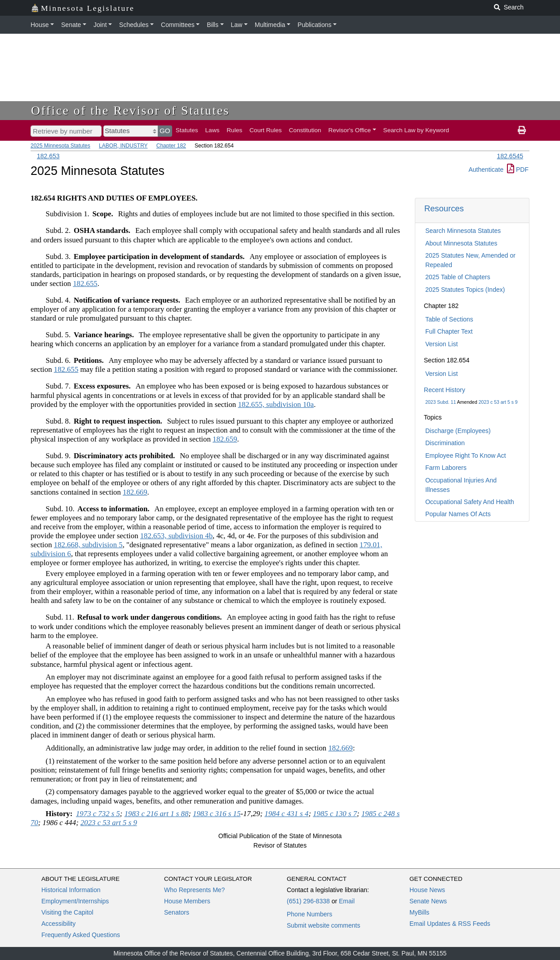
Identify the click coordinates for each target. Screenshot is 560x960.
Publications (315, 25)
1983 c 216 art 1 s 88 (157, 814)
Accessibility (58, 924)
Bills (213, 25)
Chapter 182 (171, 146)
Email (347, 901)
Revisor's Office (350, 130)
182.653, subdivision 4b (176, 536)
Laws (213, 130)
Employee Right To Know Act (466, 455)
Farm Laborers (446, 468)
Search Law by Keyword (416, 130)
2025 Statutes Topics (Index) (465, 290)
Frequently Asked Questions (81, 935)
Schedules (134, 25)
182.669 (135, 492)
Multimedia (270, 25)
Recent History (444, 390)
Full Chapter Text (449, 331)
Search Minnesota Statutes (463, 231)
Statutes (187, 130)
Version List (441, 344)
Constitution (305, 130)
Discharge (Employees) (458, 431)
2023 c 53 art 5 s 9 (498, 402)
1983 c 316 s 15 (217, 814)
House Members (187, 901)
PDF (518, 170)
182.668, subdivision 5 (88, 545)
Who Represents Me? (194, 890)
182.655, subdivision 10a (276, 404)
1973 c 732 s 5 (98, 814)
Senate (71, 25)
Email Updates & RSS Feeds (450, 924)
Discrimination (445, 443)
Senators (177, 912)
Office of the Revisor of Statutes (130, 110)
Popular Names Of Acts (458, 514)
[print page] (522, 130)
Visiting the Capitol (67, 912)
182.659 (225, 439)
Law (237, 25)
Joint (100, 25)
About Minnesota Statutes (461, 243)
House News (427, 890)
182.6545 (510, 156)
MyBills (419, 912)
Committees (178, 25)
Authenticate (486, 170)
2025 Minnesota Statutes (60, 146)
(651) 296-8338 (308, 901)
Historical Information (71, 890)
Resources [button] (444, 208)
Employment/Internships (75, 901)
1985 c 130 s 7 (335, 814)
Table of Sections (449, 319)
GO (165, 131)
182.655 (85, 284)
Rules (234, 130)
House (40, 25)
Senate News (428, 901)
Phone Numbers (309, 914)
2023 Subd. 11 (440, 402)
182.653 (48, 156)
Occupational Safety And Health (470, 502)
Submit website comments (323, 925)
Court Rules (266, 130)
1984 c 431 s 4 (287, 814)
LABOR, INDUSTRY (123, 146)
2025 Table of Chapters (458, 277)
